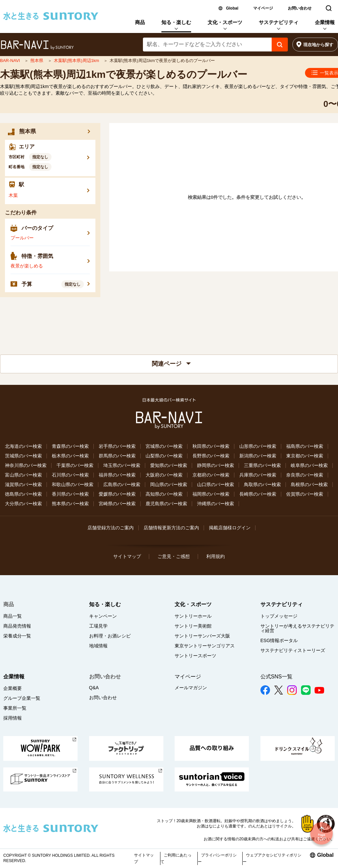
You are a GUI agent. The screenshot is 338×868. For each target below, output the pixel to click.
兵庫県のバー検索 (258, 475)
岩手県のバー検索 (117, 446)
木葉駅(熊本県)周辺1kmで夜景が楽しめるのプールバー (124, 74)
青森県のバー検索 (70, 446)
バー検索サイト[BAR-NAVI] (37, 45)
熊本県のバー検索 (70, 504)
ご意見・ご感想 (174, 556)
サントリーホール (193, 616)
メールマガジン (191, 688)
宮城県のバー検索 (164, 446)
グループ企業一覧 (22, 698)
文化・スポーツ (225, 22)
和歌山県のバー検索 (73, 484)
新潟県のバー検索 (258, 456)
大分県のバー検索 (23, 504)
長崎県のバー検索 (258, 494)
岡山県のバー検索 (169, 484)
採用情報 (13, 718)
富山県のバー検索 (23, 475)
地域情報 (98, 646)
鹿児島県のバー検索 (166, 504)
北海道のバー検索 (23, 446)
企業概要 (13, 688)
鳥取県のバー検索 (262, 484)
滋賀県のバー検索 (23, 484)
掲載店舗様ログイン (230, 528)
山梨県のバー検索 (164, 456)
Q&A (94, 688)
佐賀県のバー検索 (305, 494)
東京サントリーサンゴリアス (205, 646)
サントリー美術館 (193, 626)
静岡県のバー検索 (216, 465)
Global (232, 8)
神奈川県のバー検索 (26, 465)
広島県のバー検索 (122, 484)
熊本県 (37, 61)
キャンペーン (103, 616)
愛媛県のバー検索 (117, 494)
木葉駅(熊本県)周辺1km (77, 61)
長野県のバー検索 (211, 456)
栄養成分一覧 (17, 636)
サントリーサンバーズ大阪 (202, 636)
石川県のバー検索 (70, 475)
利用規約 (216, 556)
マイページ (263, 8)
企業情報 (325, 22)
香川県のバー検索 (70, 494)
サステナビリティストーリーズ (293, 650)
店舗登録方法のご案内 (111, 528)
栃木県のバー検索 (70, 456)
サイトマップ (127, 556)
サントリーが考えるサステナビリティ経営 (297, 628)
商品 (140, 22)
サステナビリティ (279, 22)
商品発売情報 (17, 626)
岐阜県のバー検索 (309, 465)
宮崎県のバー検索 (117, 504)
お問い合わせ (300, 8)
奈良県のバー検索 (305, 475)
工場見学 (98, 626)
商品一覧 (13, 616)
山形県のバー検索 (258, 446)
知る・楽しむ (176, 22)
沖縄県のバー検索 (216, 504)
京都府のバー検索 (211, 475)
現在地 (318, 45)
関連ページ (171, 364)
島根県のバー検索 (309, 484)
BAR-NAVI (11, 61)
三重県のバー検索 (262, 465)
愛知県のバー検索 (169, 465)
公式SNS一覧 (276, 677)
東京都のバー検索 (305, 456)
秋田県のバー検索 (211, 446)
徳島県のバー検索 (23, 494)
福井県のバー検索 (117, 475)
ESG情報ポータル (279, 640)
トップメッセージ (279, 616)
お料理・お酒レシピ (110, 636)
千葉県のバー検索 (75, 465)
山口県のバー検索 (216, 484)
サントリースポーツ (195, 656)
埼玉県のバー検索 (122, 465)
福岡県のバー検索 (211, 494)
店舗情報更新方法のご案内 (171, 528)
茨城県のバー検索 (23, 456)
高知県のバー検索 (164, 494)
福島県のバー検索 (305, 446)
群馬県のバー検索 (117, 456)
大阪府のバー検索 (164, 475)
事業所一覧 (15, 708)
